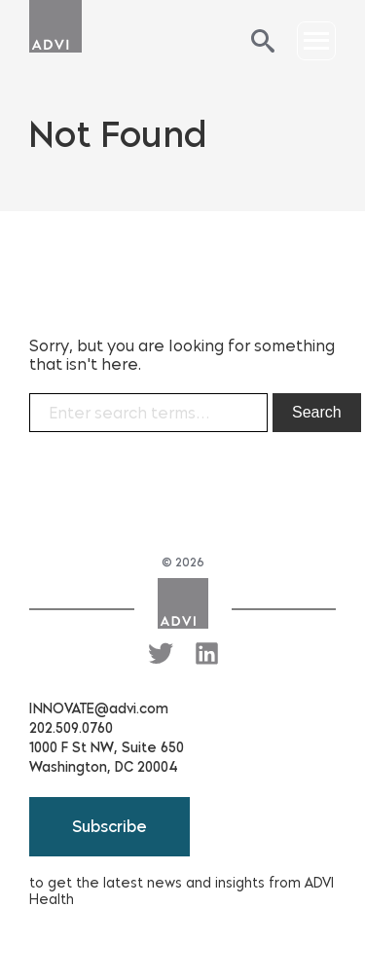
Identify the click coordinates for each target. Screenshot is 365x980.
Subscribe (109, 827)
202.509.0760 (71, 728)
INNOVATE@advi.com (99, 709)
